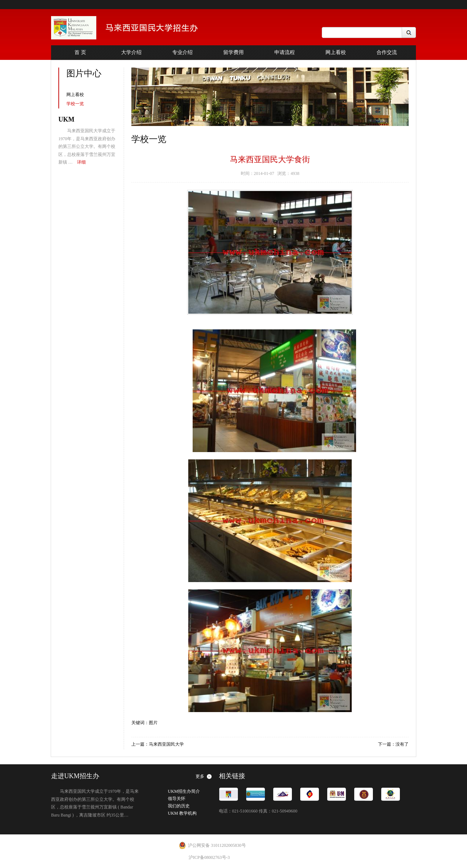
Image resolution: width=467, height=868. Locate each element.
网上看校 (336, 52)
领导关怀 (177, 799)
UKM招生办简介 (184, 791)
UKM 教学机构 (182, 813)
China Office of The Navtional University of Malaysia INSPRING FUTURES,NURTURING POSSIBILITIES (135, 28)
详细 (81, 162)
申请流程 (285, 52)
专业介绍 (182, 52)
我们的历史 (179, 806)
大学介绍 (131, 52)
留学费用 (233, 52)
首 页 (80, 52)
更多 (200, 776)
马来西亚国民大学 (166, 744)
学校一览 (75, 104)
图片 (153, 723)
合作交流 (387, 52)
